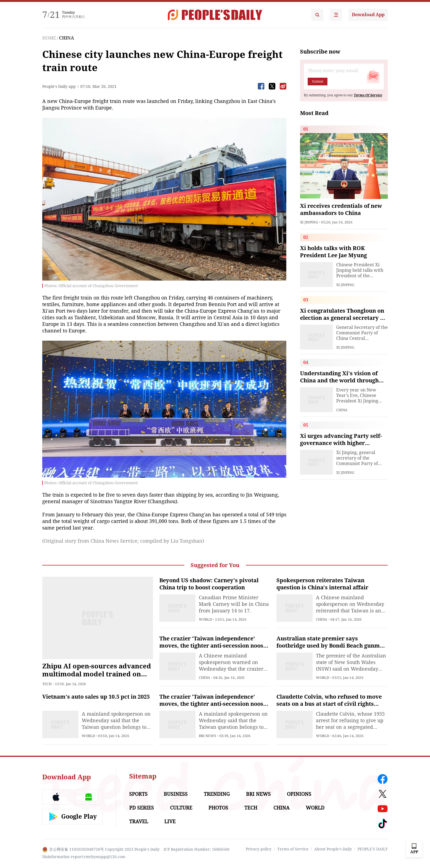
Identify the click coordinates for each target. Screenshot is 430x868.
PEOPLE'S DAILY (373, 849)
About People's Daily (333, 849)
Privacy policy (259, 849)
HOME (49, 38)
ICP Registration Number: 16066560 (197, 849)
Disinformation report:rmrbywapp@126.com (84, 857)
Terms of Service (293, 849)
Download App (368, 15)
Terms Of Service (368, 95)
